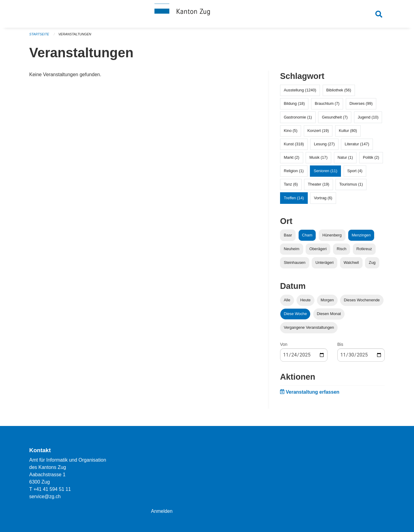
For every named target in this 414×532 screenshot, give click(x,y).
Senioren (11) (325, 173)
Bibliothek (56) (339, 92)
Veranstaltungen (75, 37)
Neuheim (291, 251)
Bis (340, 347)
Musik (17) (318, 160)
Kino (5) (291, 133)
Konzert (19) (318, 133)
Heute (305, 302)
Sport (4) (355, 173)
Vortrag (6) (323, 200)
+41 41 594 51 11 (53, 489)
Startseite (39, 37)
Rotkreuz (364, 251)
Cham (307, 237)
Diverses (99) (361, 106)
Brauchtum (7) (327, 106)
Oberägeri (318, 251)
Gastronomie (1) (298, 119)
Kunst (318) (294, 146)
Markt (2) (291, 160)
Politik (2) (371, 160)
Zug (372, 265)
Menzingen (361, 237)
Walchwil (351, 265)
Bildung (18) (294, 106)
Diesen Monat (329, 316)
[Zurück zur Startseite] (207, 15)
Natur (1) (345, 160)
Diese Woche (295, 316)
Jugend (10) (368, 119)
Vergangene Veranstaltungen (309, 330)
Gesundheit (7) (335, 119)
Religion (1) (294, 173)
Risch (342, 251)
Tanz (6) (291, 187)
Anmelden (162, 511)
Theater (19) (318, 187)
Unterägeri (325, 265)
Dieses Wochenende (362, 302)
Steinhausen (295, 265)
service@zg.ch (45, 497)
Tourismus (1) (351, 187)
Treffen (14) (294, 200)
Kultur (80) (348, 133)
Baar (288, 237)
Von (284, 347)
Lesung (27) (324, 146)
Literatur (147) (357, 146)
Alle (287, 302)
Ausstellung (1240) (300, 92)
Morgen (327, 302)
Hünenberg (332, 237)
